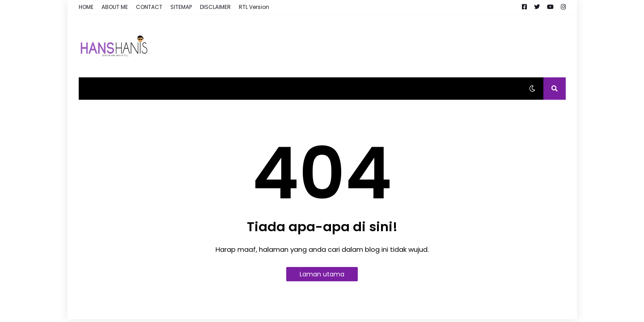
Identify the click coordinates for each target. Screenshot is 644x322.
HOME (86, 7)
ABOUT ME (115, 7)
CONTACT (149, 7)
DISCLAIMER (215, 7)
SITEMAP (181, 7)
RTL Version (254, 7)
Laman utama (322, 274)
